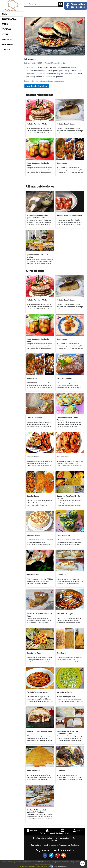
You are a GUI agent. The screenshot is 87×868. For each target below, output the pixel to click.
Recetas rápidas (9, 19)
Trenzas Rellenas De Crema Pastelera (67, 419)
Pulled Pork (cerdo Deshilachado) (39, 731)
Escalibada (61, 771)
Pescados (6, 29)
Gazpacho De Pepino (65, 692)
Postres (5, 34)
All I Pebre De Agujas (65, 614)
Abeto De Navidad (34, 771)
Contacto (7, 50)
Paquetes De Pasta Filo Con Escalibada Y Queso (67, 733)
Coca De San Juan (34, 653)
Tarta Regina (62, 575)
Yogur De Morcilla (63, 535)
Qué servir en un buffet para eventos (37, 256)
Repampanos (62, 163)
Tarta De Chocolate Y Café (37, 124)
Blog (75, 838)
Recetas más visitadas (43, 838)
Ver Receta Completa (37, 86)
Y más (66, 866)
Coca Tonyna (62, 653)
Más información (58, 866)
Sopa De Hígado (33, 496)
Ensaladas (7, 40)
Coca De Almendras (64, 378)
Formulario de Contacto (69, 845)
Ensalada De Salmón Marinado (38, 692)
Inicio (4, 14)
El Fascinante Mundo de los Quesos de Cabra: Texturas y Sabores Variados (38, 217)
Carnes (5, 24)
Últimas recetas (62, 838)
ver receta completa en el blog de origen (50, 81)
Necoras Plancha (33, 457)
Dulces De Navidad (34, 535)
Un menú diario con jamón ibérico (69, 216)
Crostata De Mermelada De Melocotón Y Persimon (37, 811)
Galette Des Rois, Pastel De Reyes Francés (69, 497)
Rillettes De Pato (33, 575)
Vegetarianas (8, 45)
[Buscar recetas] (41, 4)
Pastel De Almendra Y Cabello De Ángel (39, 615)
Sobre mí (53, 841)
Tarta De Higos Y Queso (66, 124)
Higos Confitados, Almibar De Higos (38, 164)
